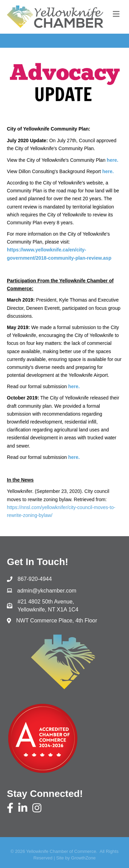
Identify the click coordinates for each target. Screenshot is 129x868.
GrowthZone (84, 858)
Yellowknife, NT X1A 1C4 (49, 605)
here (73, 386)
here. (108, 171)
